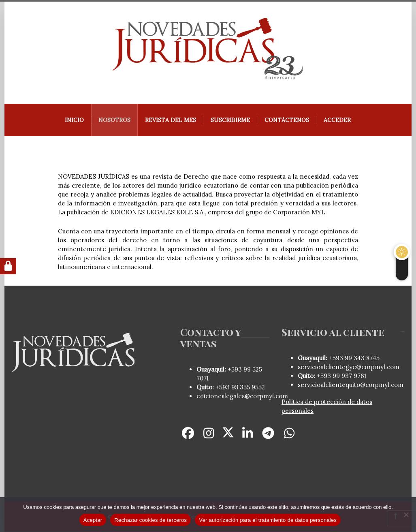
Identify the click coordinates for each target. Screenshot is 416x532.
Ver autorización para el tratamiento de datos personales (268, 520)
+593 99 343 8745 (353, 358)
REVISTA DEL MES (171, 120)
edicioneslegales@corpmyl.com (242, 396)
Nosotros (115, 120)
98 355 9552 (248, 388)
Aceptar (93, 520)
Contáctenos (287, 120)
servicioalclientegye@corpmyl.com (349, 367)
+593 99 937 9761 (341, 376)
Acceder (338, 120)
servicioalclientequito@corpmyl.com (351, 385)
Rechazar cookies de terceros (150, 520)
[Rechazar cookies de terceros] (406, 515)
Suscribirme (231, 120)
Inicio (75, 120)
